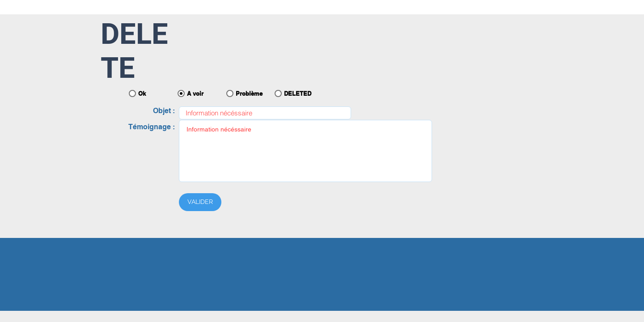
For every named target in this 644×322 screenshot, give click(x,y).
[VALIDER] (200, 202)
